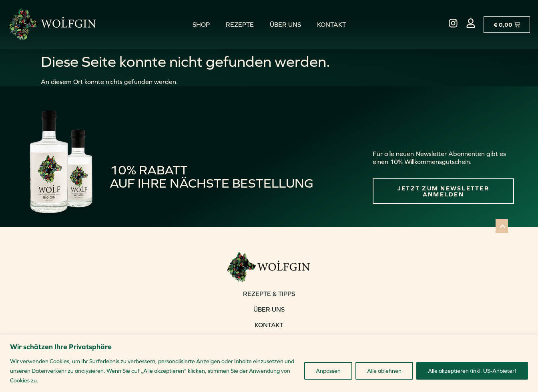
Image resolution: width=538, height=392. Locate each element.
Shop (201, 24)
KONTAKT (269, 325)
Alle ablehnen (384, 371)
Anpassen (328, 371)
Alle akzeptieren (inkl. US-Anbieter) (472, 371)
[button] (502, 226)
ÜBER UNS (269, 309)
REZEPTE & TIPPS (269, 294)
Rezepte (240, 24)
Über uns (285, 24)
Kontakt (331, 24)
